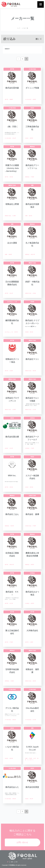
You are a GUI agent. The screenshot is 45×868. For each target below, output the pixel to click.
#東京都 (11, 177)
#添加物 (27, 332)
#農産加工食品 (8, 216)
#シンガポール (30, 760)
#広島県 (11, 371)
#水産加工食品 (28, 526)
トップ (18, 28)
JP (8, 862)
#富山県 (14, 138)
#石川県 (11, 603)
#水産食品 (27, 448)
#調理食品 (7, 681)
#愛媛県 (11, 99)
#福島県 (10, 254)
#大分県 (34, 410)
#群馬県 (31, 138)
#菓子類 (6, 99)
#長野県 (32, 565)
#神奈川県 (33, 254)
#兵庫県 (14, 410)
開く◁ (39, 39)
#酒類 (26, 216)
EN (12, 862)
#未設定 (27, 138)
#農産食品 (27, 177)
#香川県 (16, 332)
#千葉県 (32, 177)
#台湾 (34, 758)
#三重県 (14, 216)
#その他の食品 (28, 99)
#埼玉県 (11, 448)
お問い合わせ (22, 842)
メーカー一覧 (25, 28)
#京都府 (12, 681)
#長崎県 (34, 99)
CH (16, 862)
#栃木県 (30, 216)
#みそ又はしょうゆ (9, 332)
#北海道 (34, 293)
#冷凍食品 (27, 603)
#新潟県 (12, 526)
